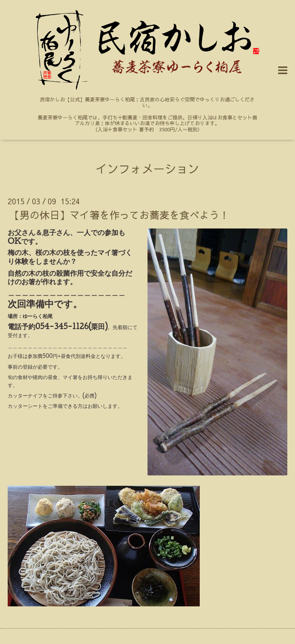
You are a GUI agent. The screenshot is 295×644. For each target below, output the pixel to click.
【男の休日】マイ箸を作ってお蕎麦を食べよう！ (119, 215)
